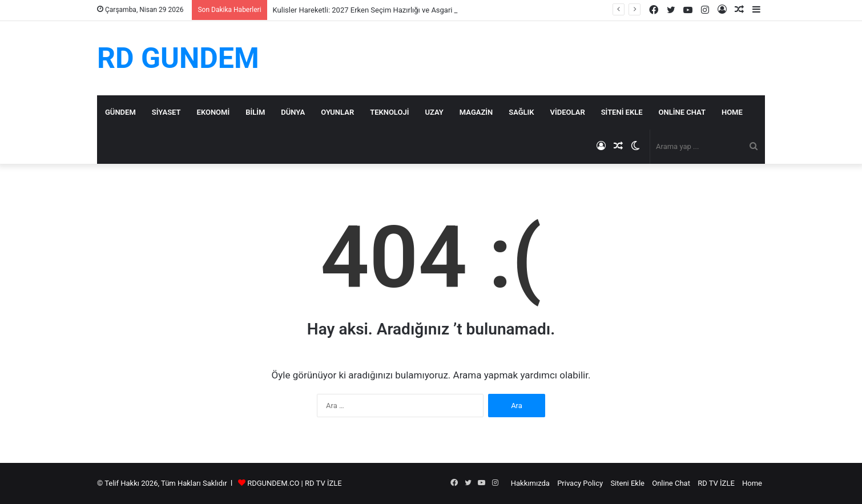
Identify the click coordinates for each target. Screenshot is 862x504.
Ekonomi (214, 112)
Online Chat (682, 112)
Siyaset (166, 112)
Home (732, 112)
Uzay (434, 112)
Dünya (293, 112)
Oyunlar (337, 112)
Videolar (568, 112)
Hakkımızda (530, 483)
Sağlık (521, 112)
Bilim (255, 112)
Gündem (120, 112)
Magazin (476, 112)
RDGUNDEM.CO (273, 483)
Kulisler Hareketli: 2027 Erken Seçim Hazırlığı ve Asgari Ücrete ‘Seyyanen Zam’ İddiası (413, 10)
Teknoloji (389, 112)
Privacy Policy (580, 483)
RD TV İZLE (323, 483)
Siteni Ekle (622, 112)
